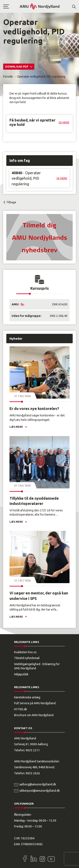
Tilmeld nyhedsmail (27, 658)
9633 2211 (33, 750)
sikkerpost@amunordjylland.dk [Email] (40, 791)
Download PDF (17, 67)
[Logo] (40, 6)
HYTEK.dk (21, 709)
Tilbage (11, 202)
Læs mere (16, 427)
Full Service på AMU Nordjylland (35, 703)
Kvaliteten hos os (25, 652)
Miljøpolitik (21, 674)
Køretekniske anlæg (27, 697)
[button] (11, 6)
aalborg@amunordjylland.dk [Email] (38, 784)
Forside (8, 77)
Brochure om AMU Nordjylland (34, 715)
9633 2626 (33, 773)
